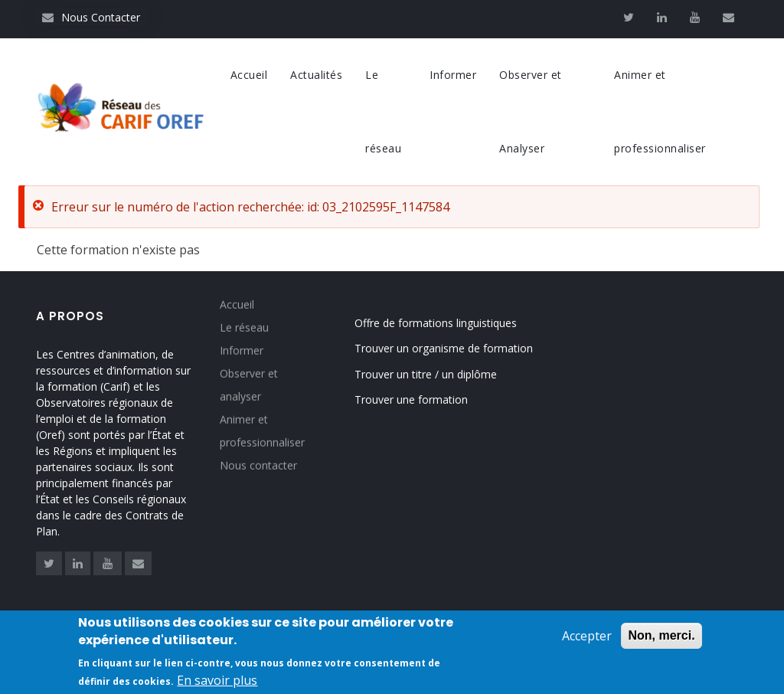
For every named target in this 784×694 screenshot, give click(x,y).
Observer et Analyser (531, 111)
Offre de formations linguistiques (436, 323)
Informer (453, 75)
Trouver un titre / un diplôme (426, 374)
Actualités (316, 75)
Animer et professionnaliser (660, 111)
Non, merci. (661, 639)
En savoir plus (217, 683)
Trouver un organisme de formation (444, 348)
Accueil (249, 75)
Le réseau (383, 111)
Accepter (587, 640)
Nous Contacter (91, 17)
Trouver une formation (411, 399)
